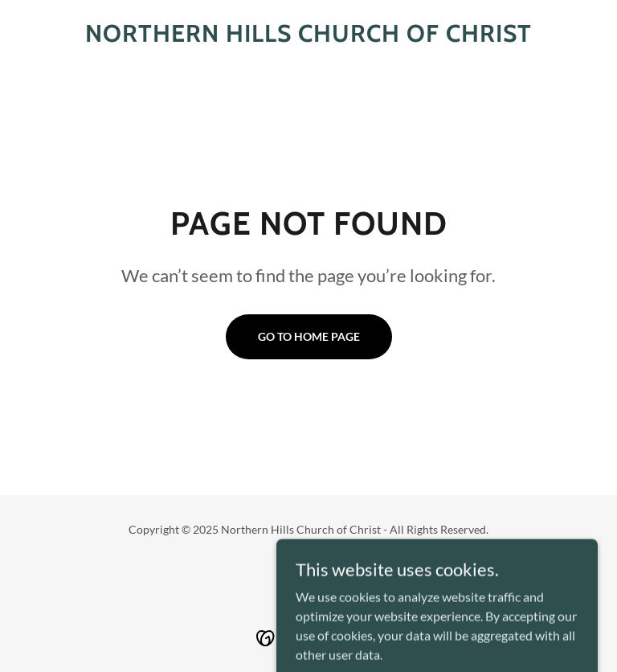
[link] (308, 37)
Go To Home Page (309, 336)
